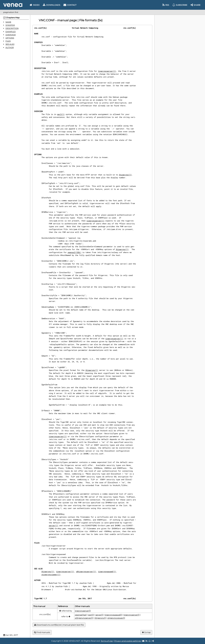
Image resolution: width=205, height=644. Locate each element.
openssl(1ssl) (81, 615)
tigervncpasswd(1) (107, 571)
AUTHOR (10, 47)
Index (35, 5)
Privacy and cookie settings (128, 641)
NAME (8, 22)
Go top (146, 632)
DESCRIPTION (12, 28)
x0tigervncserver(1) (86, 571)
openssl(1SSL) (74, 252)
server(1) (54, 525)
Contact (70, 5)
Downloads (52, 5)
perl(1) (61, 114)
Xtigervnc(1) (125, 175)
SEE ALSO (10, 44)
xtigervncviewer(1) (51, 574)
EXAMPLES (11, 32)
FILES (8, 41)
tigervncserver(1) (107, 71)
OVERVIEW (11, 35)
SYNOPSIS (10, 25)
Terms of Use (107, 641)
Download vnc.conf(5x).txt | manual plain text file (59, 625)
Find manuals (42, 632)
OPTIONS (10, 38)
